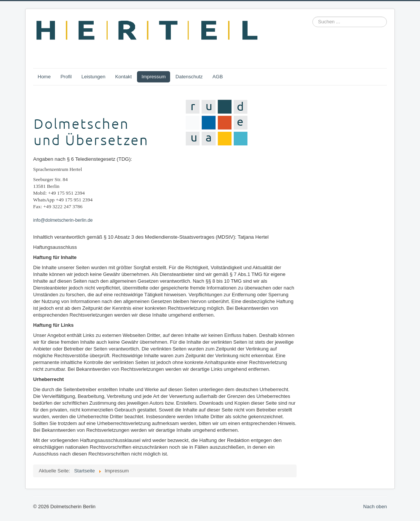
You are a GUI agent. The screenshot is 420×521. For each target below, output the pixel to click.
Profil (66, 77)
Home (44, 77)
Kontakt (123, 77)
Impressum (154, 77)
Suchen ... (313, 17)
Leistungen (93, 77)
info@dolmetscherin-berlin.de (63, 220)
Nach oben (375, 507)
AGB (218, 77)
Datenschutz (189, 77)
